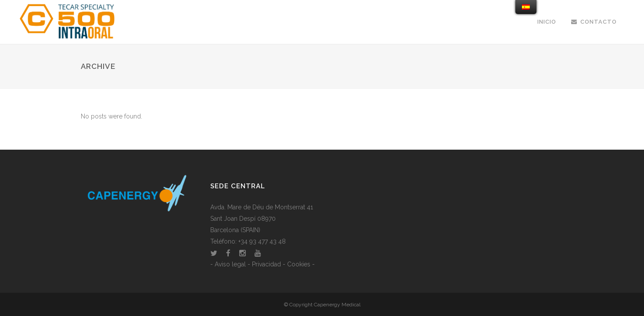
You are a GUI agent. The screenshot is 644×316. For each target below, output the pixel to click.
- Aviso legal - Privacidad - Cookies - (263, 264)
